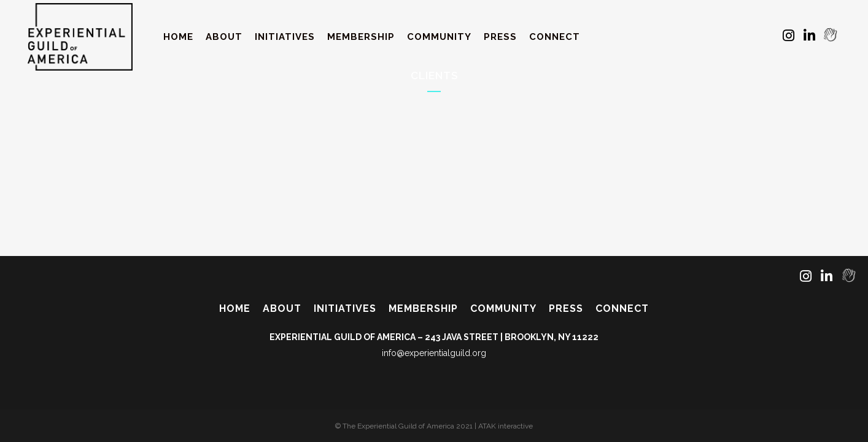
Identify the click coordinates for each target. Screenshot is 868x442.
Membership (423, 308)
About (282, 308)
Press (566, 308)
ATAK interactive (506, 426)
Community (503, 308)
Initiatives (345, 308)
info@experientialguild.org (434, 353)
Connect (622, 308)
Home (235, 308)
